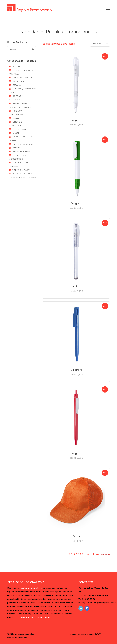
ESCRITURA (18, 81)
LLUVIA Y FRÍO (20, 129)
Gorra (76, 536)
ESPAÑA (17, 85)
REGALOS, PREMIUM (23, 152)
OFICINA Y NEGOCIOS (23, 144)
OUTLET (17, 148)
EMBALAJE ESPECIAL (23, 78)
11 (91, 554)
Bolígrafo (76, 120)
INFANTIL (17, 118)
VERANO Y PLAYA (21, 170)
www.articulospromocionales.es (36, 617)
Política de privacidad (17, 638)
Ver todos (105, 554)
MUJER (16, 133)
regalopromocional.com (31, 588)
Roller (76, 287)
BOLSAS (17, 67)
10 (88, 554)
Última (96, 554)
